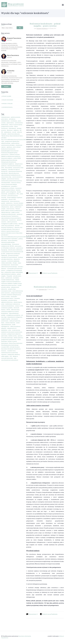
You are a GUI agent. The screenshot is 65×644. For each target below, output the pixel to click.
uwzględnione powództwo (13, 315)
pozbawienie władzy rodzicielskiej (13, 272)
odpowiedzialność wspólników (9, 239)
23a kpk (15, 263)
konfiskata (16, 278)
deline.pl (61, 636)
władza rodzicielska (6, 263)
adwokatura (12, 119)
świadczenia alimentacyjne (8, 214)
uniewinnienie (19, 123)
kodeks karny (5, 125)
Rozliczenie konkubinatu (45, 287)
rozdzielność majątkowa (8, 164)
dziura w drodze (5, 297)
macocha (4, 197)
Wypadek (4, 134)
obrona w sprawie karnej (16, 125)
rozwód (14, 132)
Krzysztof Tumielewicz (14, 38)
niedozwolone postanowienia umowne (11, 181)
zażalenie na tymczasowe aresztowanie (12, 332)
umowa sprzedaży (12, 240)
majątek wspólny (6, 319)
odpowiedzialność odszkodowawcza (11, 175)
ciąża (3, 141)
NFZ (18, 194)
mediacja (20, 257)
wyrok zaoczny (16, 330)
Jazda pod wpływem (15, 321)
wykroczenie (5, 220)
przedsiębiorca (12, 194)
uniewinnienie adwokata (8, 145)
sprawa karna (10, 123)
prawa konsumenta (12, 196)
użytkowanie (9, 278)
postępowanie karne (16, 293)
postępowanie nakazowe (14, 334)
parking (20, 239)
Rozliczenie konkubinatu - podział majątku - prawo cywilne (45, 25)
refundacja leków (6, 183)
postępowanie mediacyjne (13, 254)
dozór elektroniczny (18, 291)
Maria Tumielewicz (13, 55)
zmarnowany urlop (6, 177)
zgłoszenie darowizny (7, 302)
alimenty (19, 132)
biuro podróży (9, 168)
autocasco (4, 334)
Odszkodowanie (5, 117)
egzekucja (9, 147)
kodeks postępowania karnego (9, 160)
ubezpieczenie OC (12, 328)
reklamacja (4, 255)
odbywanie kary (15, 310)
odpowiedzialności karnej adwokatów (11, 218)
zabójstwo (16, 130)
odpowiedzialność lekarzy (8, 190)
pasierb (3, 203)
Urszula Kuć (11, 71)
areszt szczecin (10, 209)
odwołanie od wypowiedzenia (9, 257)
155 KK (8, 310)
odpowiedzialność (14, 313)
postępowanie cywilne (7, 126)
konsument (18, 188)
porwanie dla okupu (13, 255)
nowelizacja (14, 121)
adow (3, 168)
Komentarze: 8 (33, 273)
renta (10, 330)
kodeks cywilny (12, 336)
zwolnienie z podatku (7, 308)
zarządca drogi (12, 289)
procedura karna (13, 300)
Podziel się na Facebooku (50, 273)
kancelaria (4, 240)
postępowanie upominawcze (9, 339)
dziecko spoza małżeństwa (15, 250)
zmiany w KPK (19, 306)
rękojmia (19, 220)
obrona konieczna (15, 201)
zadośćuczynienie (15, 117)
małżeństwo (9, 203)
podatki (3, 315)
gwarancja (19, 214)
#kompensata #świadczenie (9, 162)
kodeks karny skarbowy (14, 354)
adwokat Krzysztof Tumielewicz (10, 216)
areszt (3, 304)
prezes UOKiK (17, 158)
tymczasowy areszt (6, 291)
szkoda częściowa (18, 338)
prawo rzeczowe (5, 293)
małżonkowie (7, 132)
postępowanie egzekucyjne (12, 141)
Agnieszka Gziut (43, 289)
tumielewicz (12, 220)
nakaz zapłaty (5, 356)
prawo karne (4, 119)
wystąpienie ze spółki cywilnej (9, 224)
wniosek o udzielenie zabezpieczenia (11, 295)
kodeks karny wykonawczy (13, 304)
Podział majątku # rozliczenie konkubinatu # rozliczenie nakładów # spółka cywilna (11, 282)
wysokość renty (11, 351)
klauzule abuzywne (14, 173)
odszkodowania (5, 121)
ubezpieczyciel (5, 201)
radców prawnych (12, 222)
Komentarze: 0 (33, 614)
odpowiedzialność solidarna (8, 274)
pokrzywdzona (15, 143)
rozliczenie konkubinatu (8, 306)
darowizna (10, 130)
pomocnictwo (5, 155)
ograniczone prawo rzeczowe (9, 285)
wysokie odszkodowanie (8, 280)
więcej (6, 87)
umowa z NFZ (12, 199)
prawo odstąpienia (11, 192)
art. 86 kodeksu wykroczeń (8, 248)
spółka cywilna (15, 212)
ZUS (11, 356)
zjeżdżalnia (4, 330)
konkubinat (4, 300)
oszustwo (4, 222)
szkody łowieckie (6, 143)
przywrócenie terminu (13, 179)
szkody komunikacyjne (13, 134)
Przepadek (9, 276)
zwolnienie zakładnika (13, 261)
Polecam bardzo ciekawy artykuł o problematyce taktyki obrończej (11, 211)
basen (3, 323)
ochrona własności (10, 323)
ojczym (12, 207)
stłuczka (21, 224)
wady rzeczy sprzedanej (7, 226)
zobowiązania (12, 128)
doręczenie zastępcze (7, 158)
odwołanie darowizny (7, 259)
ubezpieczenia (5, 207)
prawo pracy (18, 246)
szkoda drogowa (18, 302)
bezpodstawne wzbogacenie (15, 317)
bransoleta (17, 298)
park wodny (4, 336)
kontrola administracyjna (14, 166)
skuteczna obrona (16, 183)
